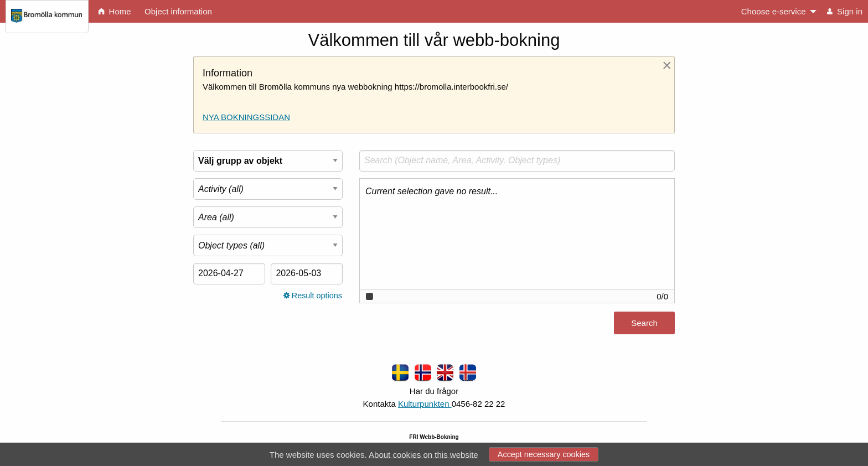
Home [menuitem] (115, 11)
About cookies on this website (423, 454)
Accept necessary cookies (544, 454)
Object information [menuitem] (178, 11)
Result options (313, 296)
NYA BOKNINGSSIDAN (246, 117)
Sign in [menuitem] (845, 11)
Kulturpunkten (425, 404)
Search (644, 323)
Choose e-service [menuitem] (774, 11)
